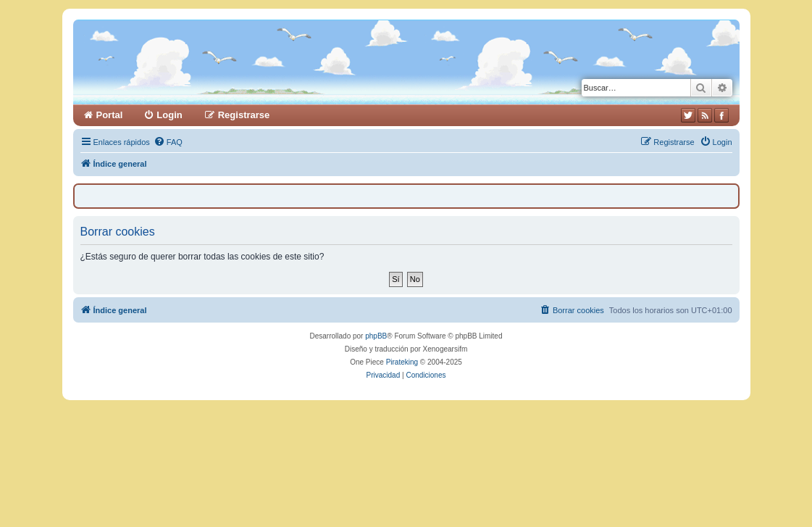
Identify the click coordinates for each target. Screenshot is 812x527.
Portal (110, 115)
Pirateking (402, 362)
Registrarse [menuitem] (244, 115)
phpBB (376, 336)
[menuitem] (168, 142)
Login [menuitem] (169, 115)
